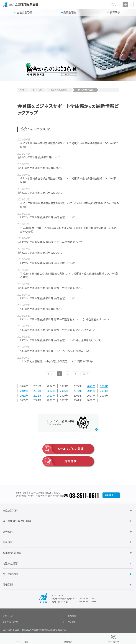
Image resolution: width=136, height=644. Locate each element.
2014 (90, 391)
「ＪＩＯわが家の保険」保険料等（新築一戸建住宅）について (51, 242)
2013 (103, 391)
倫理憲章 (72, 616)
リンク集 (72, 622)
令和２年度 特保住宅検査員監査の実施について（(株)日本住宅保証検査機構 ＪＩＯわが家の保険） (69, 180)
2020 (103, 386)
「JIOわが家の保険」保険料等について (40, 157)
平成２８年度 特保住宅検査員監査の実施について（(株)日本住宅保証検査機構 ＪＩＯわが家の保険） (69, 275)
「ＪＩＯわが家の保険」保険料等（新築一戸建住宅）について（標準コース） (58, 330)
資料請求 (60, 461)
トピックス (37, 90)
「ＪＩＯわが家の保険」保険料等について (41, 168)
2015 (76, 391)
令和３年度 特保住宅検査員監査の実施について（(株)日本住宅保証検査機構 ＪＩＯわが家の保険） (69, 145)
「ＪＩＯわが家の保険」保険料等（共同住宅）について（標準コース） (55, 351)
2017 (50, 391)
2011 (36, 396)
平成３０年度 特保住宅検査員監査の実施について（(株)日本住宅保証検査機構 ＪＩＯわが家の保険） (68, 230)
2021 (90, 386)
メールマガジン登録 (63, 449)
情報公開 (8, 584)
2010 (50, 396)
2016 (63, 391)
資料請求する (111, 495)
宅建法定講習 (10, 563)
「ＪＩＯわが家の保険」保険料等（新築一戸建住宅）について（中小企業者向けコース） (65, 319)
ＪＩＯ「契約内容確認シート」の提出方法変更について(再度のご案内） (57, 361)
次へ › (85, 374)
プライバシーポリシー (12, 622)
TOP (22, 90)
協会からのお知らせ (60, 90)
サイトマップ (8, 616)
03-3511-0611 (84, 495)
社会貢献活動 (10, 574)
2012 (23, 396)
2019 (23, 391)
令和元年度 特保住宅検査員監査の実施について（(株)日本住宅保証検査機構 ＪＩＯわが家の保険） (69, 205)
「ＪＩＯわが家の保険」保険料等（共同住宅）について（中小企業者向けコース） (61, 340)
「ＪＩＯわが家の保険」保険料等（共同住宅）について (48, 217)
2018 (36, 391)
